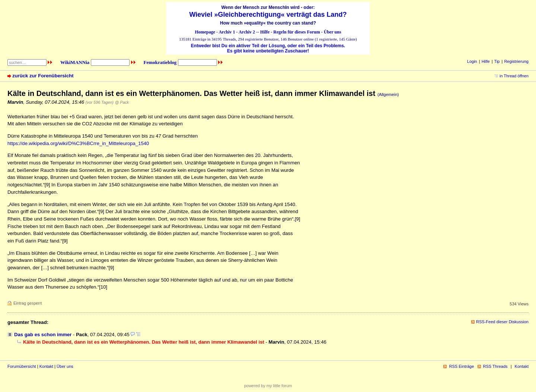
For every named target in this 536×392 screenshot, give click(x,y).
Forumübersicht (22, 366)
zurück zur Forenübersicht (43, 76)
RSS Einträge (461, 366)
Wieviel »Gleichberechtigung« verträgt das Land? (268, 15)
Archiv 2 (247, 32)
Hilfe (265, 32)
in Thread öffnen (514, 76)
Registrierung (516, 61)
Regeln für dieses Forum (296, 32)
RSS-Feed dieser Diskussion (502, 322)
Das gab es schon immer (43, 335)
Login (472, 61)
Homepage (205, 32)
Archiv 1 (227, 32)
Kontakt (46, 366)
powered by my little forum (268, 386)
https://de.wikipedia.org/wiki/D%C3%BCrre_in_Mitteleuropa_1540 (78, 143)
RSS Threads (495, 366)
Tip (497, 61)
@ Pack (122, 102)
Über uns (333, 32)
